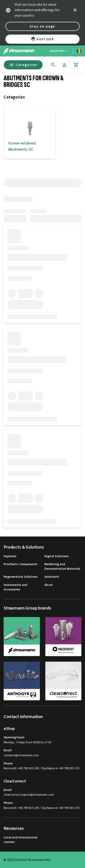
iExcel (49, 585)
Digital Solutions (56, 556)
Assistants (52, 577)
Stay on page (42, 26)
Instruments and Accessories (15, 587)
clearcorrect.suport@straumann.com (29, 795)
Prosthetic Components (21, 564)
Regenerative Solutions (21, 577)
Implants (10, 556)
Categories (23, 65)
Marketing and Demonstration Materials (62, 567)
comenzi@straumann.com (21, 755)
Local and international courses (21, 840)
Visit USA (42, 39)
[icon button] (75, 10)
